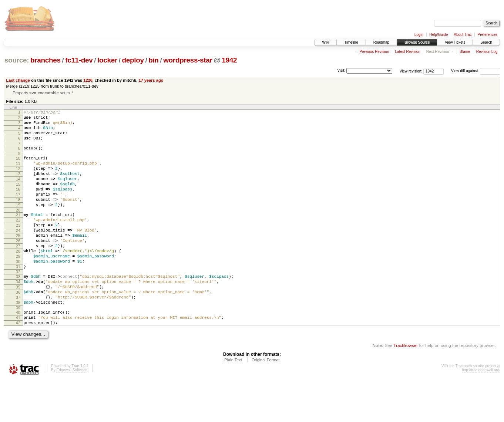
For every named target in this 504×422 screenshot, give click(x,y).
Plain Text (233, 402)
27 (18, 272)
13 (18, 186)
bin (153, 60)
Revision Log (487, 52)
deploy (133, 60)
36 (18, 327)
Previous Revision (374, 52)
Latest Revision (407, 52)
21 (18, 234)
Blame (465, 52)
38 (18, 340)
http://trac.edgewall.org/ (481, 412)
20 (18, 230)
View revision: (411, 71)
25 (18, 260)
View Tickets (455, 42)
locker (107, 60)
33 (18, 308)
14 (18, 192)
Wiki (325, 42)
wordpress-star (188, 60)
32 (18, 304)
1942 (229, 60)
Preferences (488, 35)
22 (18, 241)
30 (18, 291)
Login (419, 35)
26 (18, 266)
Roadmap (381, 42)
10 (18, 167)
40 (18, 351)
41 (18, 357)
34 (18, 315)
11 (18, 173)
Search (486, 42)
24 (18, 253)
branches (46, 60)
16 (18, 205)
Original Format (266, 402)
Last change (18, 80)
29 (18, 285)
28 (18, 278)
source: (17, 60)
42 (18, 364)
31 (18, 297)
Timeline (351, 42)
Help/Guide (439, 35)
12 (18, 179)
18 (18, 217)
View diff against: (476, 71)
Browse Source (417, 42)
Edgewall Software (72, 412)
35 (18, 321)
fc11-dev (79, 60)
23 (18, 247)
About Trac (463, 35)
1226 (88, 80)
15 (18, 198)
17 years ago (151, 80)
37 (18, 334)
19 (18, 223)
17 (18, 211)
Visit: (341, 70)
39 (18, 346)
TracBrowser (406, 387)
